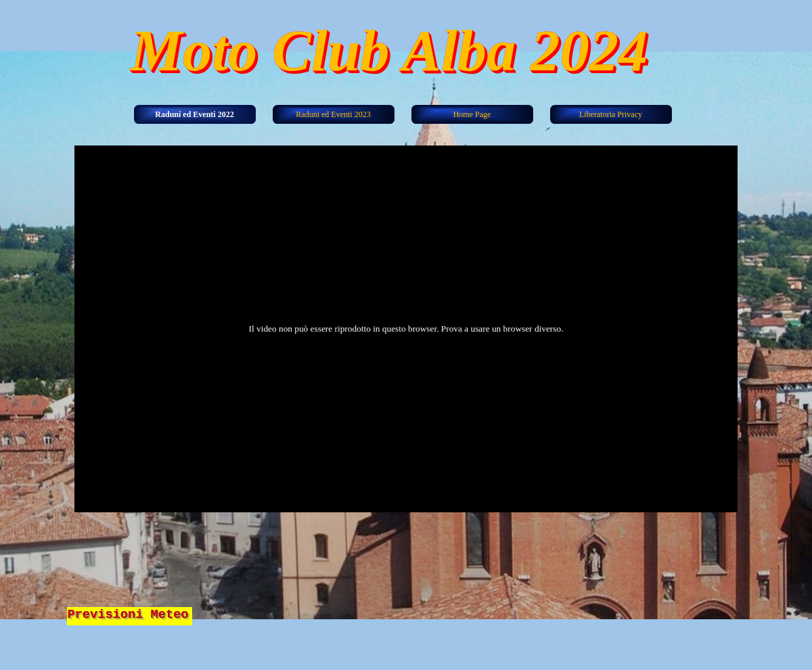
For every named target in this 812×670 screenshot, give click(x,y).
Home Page (472, 114)
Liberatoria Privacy (611, 114)
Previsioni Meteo (128, 615)
